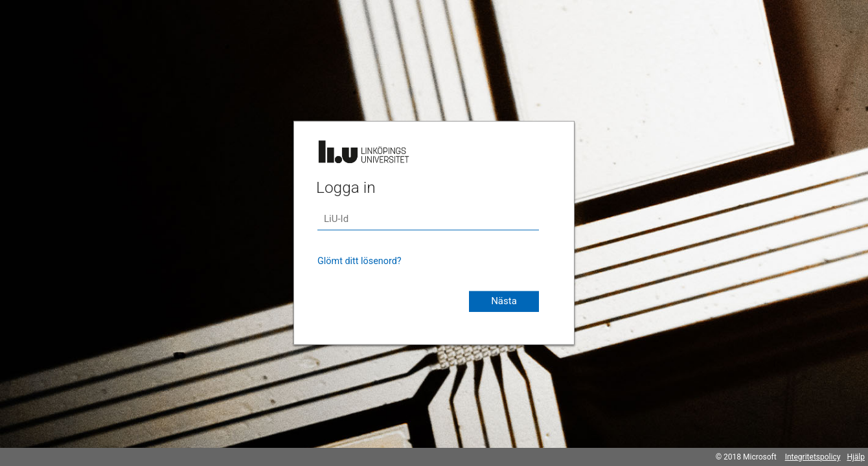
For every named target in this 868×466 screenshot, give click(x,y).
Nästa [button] (504, 301)
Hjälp (856, 457)
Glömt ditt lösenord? (360, 261)
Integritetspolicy (813, 457)
